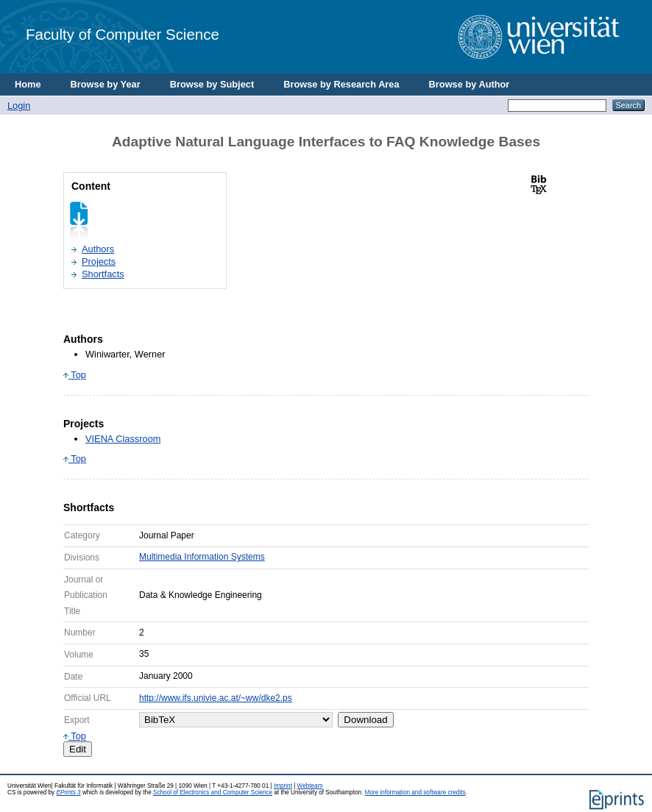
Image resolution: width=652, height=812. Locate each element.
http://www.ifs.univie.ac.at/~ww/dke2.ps (216, 698)
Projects (99, 261)
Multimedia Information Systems (202, 557)
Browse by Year (106, 84)
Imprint (283, 786)
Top (75, 375)
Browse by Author (469, 84)
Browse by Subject (212, 84)
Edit (78, 749)
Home (28, 84)
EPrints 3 (68, 793)
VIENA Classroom (123, 439)
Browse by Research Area (341, 84)
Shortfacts (103, 274)
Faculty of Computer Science (123, 34)
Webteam (310, 786)
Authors (98, 249)
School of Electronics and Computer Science (213, 793)
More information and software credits (415, 793)
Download (365, 720)
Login (19, 106)
